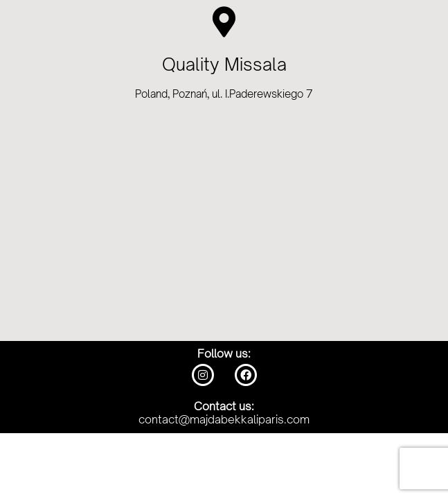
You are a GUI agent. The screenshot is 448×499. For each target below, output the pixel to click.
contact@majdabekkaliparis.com (224, 419)
